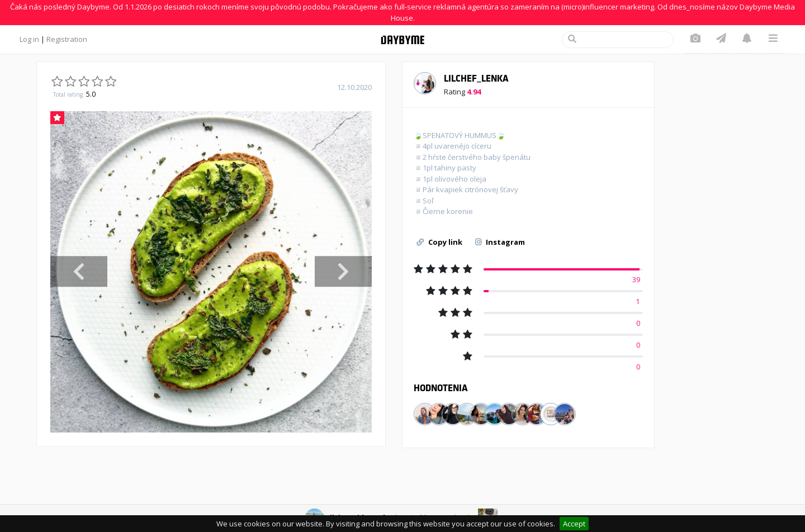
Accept (574, 524)
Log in (29, 39)
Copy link (439, 242)
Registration (67, 39)
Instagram (500, 242)
